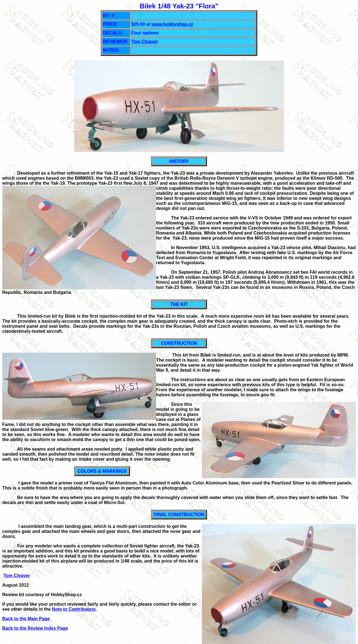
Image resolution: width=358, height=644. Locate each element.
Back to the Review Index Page (35, 628)
